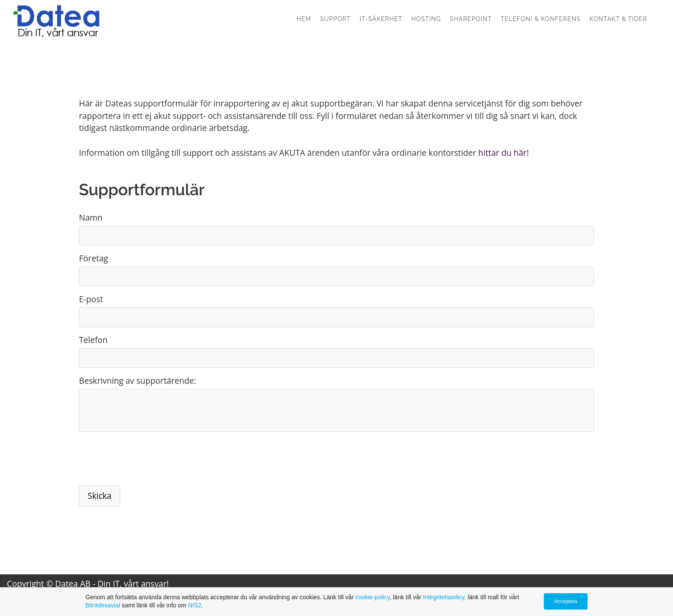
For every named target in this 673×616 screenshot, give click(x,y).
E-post (91, 299)
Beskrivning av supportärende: (138, 381)
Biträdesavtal (103, 605)
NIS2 (195, 605)
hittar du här (502, 153)
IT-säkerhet (381, 19)
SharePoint (471, 19)
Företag (94, 258)
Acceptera (566, 601)
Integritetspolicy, (446, 597)
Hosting (426, 19)
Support (336, 19)
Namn (91, 217)
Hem (304, 19)
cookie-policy (373, 597)
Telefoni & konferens (541, 19)
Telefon (93, 340)
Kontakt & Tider (618, 19)
